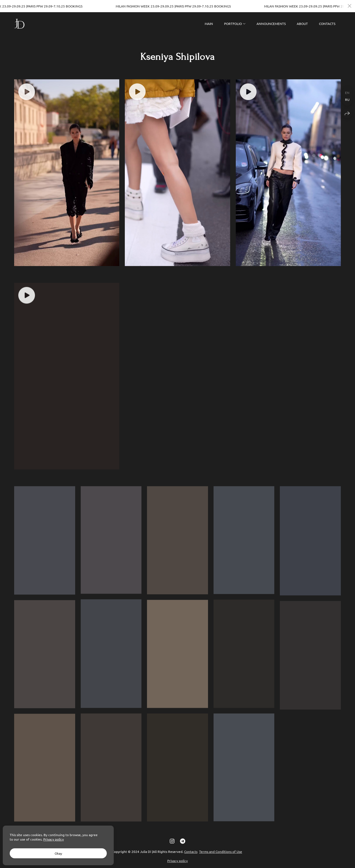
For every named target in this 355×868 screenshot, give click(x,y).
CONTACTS (327, 24)
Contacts (191, 857)
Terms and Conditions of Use (221, 857)
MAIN (209, 24)
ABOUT (302, 24)
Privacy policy (54, 839)
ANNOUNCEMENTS (271, 24)
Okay (58, 853)
